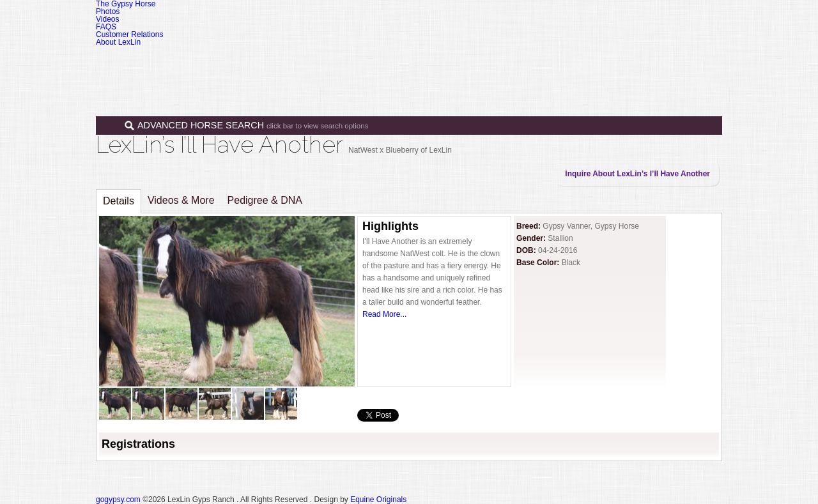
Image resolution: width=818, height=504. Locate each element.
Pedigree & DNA (265, 200)
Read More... (384, 314)
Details (119, 201)
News (611, 63)
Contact (660, 63)
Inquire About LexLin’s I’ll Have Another (637, 174)
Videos (107, 19)
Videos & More (181, 200)
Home (398, 63)
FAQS (106, 27)
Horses (447, 63)
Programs (558, 63)
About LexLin (118, 42)
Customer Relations (129, 34)
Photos (108, 11)
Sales (500, 63)
